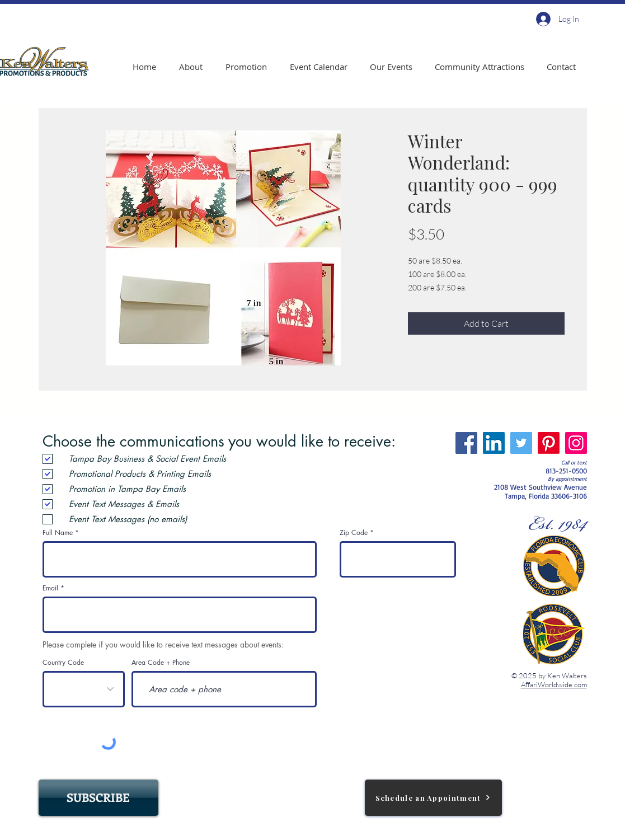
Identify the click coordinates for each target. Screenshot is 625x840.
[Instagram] (576, 443)
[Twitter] (521, 443)
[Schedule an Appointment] (433, 798)
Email (50, 588)
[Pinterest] (549, 443)
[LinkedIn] (494, 443)
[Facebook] (466, 443)
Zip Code (354, 533)
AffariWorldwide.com (554, 684)
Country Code (63, 663)
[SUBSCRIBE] (98, 798)
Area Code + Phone (161, 663)
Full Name (58, 533)
